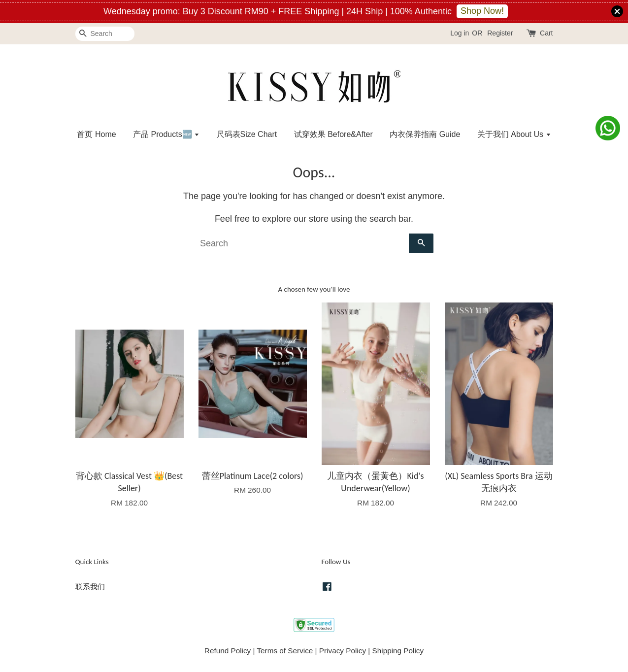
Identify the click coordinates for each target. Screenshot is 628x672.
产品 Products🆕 (166, 134)
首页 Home (96, 134)
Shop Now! (482, 11)
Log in (460, 33)
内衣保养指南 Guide (425, 134)
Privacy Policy (343, 651)
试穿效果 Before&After (333, 134)
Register (500, 33)
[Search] (105, 34)
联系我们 (90, 587)
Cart (546, 33)
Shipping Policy (398, 651)
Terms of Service (285, 651)
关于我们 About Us (514, 134)
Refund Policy (228, 651)
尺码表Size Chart (247, 134)
